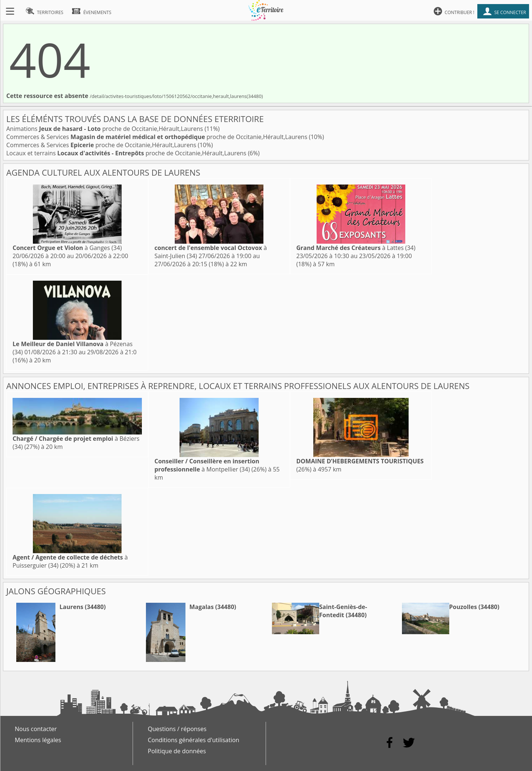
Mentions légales (38, 740)
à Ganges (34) (67, 248)
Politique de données (177, 751)
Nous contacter (36, 729)
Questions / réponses (177, 729)
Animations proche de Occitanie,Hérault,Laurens (105, 129)
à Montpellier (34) (207, 465)
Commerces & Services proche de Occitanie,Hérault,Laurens (158, 137)
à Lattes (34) (356, 248)
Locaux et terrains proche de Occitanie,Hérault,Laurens (127, 153)
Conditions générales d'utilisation (194, 740)
